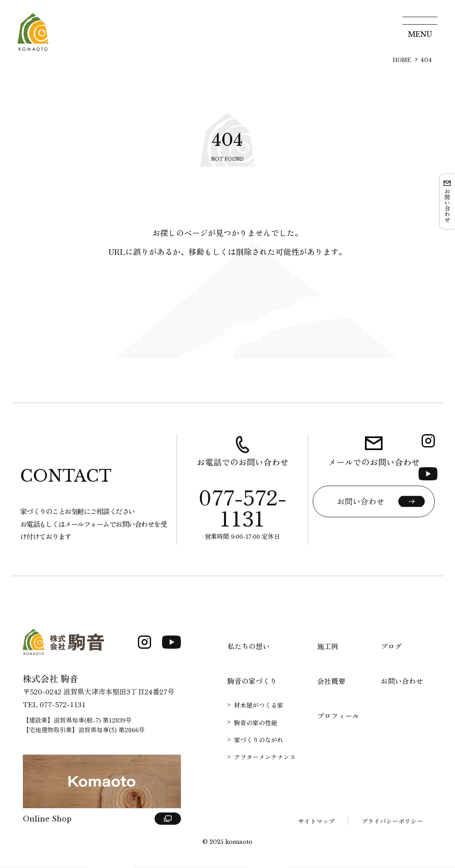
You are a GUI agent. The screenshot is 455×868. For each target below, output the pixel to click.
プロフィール (338, 717)
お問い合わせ (402, 683)
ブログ (391, 648)
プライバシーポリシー (392, 823)
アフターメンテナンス (265, 759)
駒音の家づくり (252, 683)
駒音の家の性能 (256, 724)
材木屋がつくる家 (259, 707)
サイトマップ (316, 823)
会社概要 (331, 683)
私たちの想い (249, 648)
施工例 (328, 648)
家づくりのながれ (259, 741)
